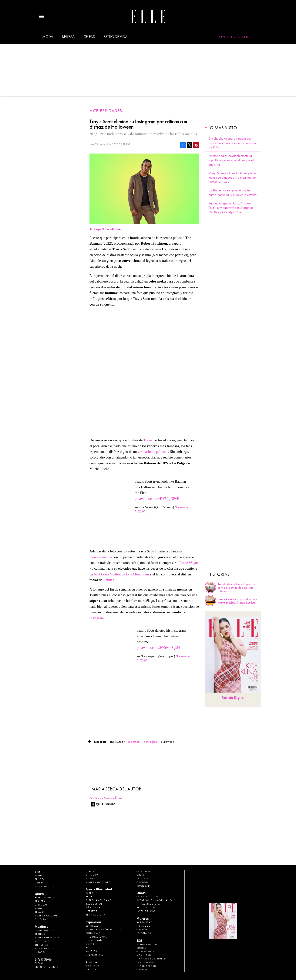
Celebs (89, 37)
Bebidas (40, 934)
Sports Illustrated (99, 889)
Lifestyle (92, 911)
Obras (90, 944)
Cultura (40, 919)
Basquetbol (94, 904)
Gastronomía (45, 930)
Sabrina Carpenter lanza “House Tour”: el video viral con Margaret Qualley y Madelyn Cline (231, 208)
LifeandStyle (94, 955)
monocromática (101, 557)
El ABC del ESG (146, 966)
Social (141, 948)
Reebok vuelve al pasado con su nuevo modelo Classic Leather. (238, 601)
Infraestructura (148, 904)
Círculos (41, 905)
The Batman (133, 742)
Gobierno (93, 966)
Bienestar (42, 945)
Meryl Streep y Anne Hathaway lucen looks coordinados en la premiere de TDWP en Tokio (233, 178)
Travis (148, 440)
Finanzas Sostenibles (152, 959)
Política (91, 962)
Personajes (43, 941)
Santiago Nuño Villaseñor (108, 798)
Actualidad (145, 922)
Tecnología (94, 940)
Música (91, 879)
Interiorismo (146, 911)
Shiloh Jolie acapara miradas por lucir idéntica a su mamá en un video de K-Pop (232, 143)
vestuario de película (152, 452)
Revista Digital (233, 698)
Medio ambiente (148, 944)
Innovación (145, 962)
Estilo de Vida (45, 949)
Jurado (40, 952)
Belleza (68, 37)
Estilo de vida (116, 37)
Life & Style (43, 959)
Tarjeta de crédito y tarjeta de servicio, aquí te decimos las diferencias (236, 588)
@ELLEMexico (106, 804)
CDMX (140, 875)
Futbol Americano (99, 900)
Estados (142, 879)
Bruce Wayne (189, 563)
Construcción (147, 897)
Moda (48, 37)
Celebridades (108, 111)
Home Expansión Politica (104, 929)
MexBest (41, 927)
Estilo (39, 963)
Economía (93, 933)
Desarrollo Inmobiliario (154, 900)
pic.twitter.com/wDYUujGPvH (157, 499)
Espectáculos (44, 898)
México (91, 970)
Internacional (96, 937)
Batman (109, 580)
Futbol (90, 893)
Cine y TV (92, 875)
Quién (39, 894)
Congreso (144, 871)
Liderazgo (144, 926)
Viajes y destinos (47, 938)
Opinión (142, 882)
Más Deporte (94, 907)
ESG (88, 948)
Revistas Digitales (234, 37)
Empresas (92, 926)
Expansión (93, 922)
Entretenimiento (47, 967)
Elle (37, 872)
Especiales (144, 933)
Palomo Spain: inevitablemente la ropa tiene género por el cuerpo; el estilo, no (231, 160)
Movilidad (144, 955)
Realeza (40, 901)
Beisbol (91, 897)
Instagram (97, 618)
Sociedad (143, 886)
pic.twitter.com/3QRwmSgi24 (158, 648)
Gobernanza (145, 952)
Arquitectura (146, 907)
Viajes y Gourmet (47, 916)
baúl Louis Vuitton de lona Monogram (121, 574)
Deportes (92, 871)
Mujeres (91, 951)
